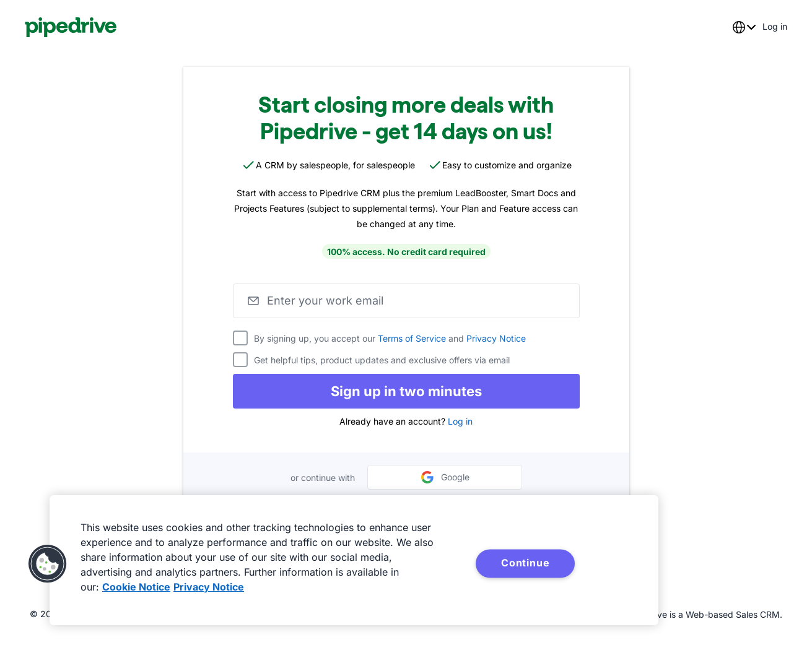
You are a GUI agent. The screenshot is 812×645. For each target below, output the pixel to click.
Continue (525, 563)
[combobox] (744, 27)
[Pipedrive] (71, 27)
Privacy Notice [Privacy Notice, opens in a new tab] (209, 587)
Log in (460, 421)
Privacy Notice (496, 338)
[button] (48, 564)
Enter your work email (325, 301)
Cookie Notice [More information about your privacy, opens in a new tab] (136, 587)
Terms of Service (412, 338)
